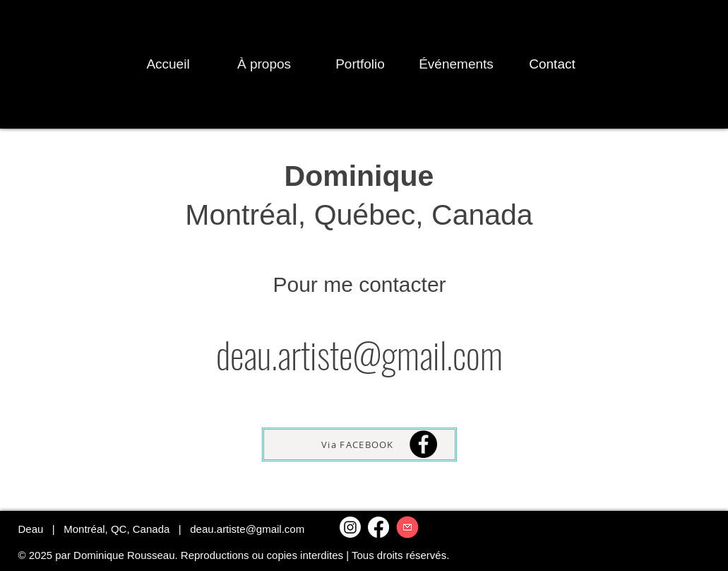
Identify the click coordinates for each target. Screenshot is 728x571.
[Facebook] (423, 444)
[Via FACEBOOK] (359, 445)
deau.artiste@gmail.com (247, 529)
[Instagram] (350, 527)
